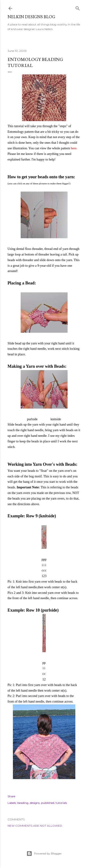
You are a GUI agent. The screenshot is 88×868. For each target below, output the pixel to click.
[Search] (78, 7)
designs (35, 803)
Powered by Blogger (44, 854)
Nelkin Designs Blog (31, 17)
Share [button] (11, 796)
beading (23, 803)
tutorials (61, 803)
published (48, 803)
